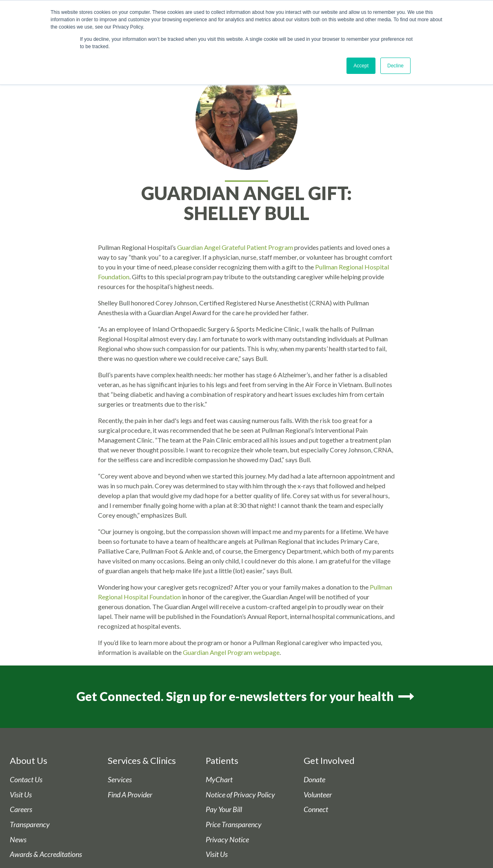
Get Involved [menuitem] (329, 760)
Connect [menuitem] (316, 810)
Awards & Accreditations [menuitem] (46, 854)
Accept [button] (361, 66)
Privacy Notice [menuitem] (227, 840)
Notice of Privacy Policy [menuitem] (240, 795)
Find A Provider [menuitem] (130, 795)
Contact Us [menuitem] (26, 780)
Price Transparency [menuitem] (234, 825)
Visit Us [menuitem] (21, 795)
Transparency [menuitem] (30, 825)
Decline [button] (395, 66)
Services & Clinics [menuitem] (142, 760)
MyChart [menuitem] (219, 780)
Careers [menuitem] (21, 810)
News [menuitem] (18, 840)
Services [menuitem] (120, 780)
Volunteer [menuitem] (318, 795)
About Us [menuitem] (29, 760)
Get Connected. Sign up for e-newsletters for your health (246, 697)
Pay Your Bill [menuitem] (224, 810)
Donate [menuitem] (314, 780)
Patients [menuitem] (222, 760)
